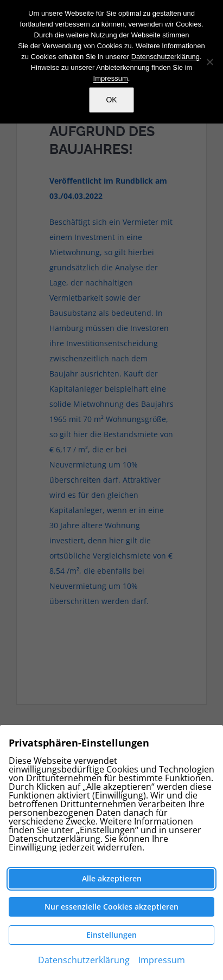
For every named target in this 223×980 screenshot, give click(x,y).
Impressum (111, 78)
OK (111, 100)
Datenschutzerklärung (165, 57)
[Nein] (209, 62)
